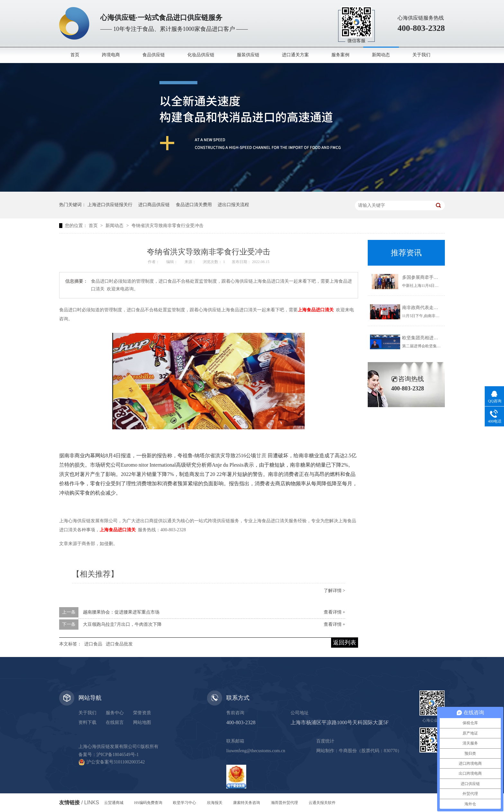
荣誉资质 (142, 713)
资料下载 (87, 722)
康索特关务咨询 (247, 803)
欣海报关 (215, 803)
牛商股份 (348, 751)
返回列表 (345, 643)
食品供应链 (154, 55)
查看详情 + (334, 612)
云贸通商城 (114, 803)
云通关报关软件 (322, 803)
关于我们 (421, 55)
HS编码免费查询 (148, 803)
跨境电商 (111, 55)
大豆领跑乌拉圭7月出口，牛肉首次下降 (122, 624)
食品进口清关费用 (194, 205)
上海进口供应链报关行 (110, 205)
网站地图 (142, 722)
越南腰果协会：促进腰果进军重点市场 (121, 612)
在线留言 (115, 722)
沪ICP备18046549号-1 (117, 755)
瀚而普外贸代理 (284, 803)
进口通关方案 (295, 55)
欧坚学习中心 (184, 803)
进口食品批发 (119, 644)
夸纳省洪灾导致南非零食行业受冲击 (167, 226)
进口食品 (93, 644)
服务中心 (115, 713)
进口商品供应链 (154, 205)
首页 (75, 55)
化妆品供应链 (201, 55)
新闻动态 (381, 55)
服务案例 (340, 55)
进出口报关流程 (233, 205)
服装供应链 (248, 55)
